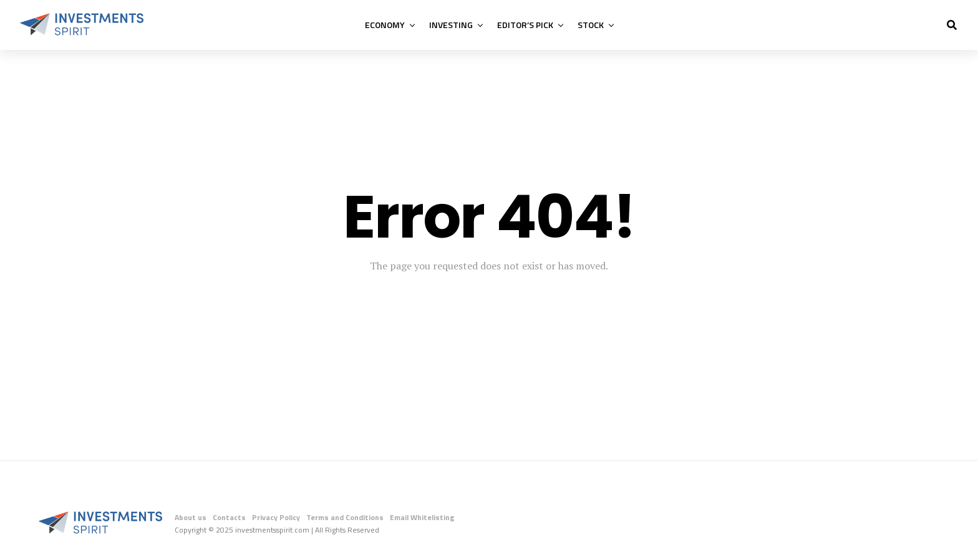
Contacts (229, 517)
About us (191, 517)
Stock (591, 25)
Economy (385, 25)
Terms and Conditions (345, 517)
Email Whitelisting (422, 517)
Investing (451, 25)
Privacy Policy (276, 517)
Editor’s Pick (525, 25)
